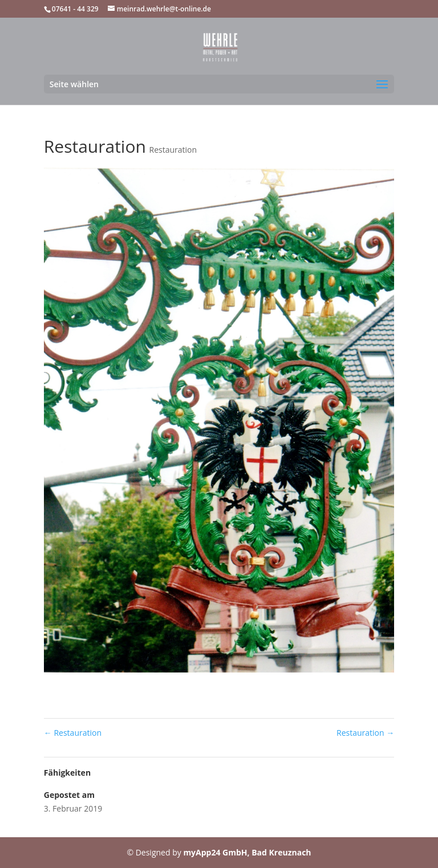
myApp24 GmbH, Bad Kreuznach (247, 852)
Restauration (173, 150)
